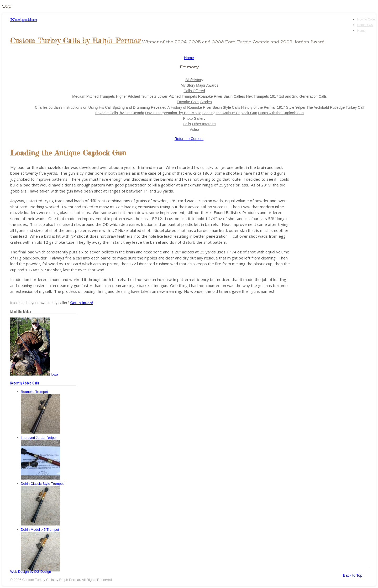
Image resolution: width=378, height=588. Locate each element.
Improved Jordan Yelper (39, 438)
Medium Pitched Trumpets (94, 96)
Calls (187, 124)
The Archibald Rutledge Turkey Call (335, 107)
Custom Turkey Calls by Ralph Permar (76, 40)
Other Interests (204, 124)
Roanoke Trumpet (34, 392)
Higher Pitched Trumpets (136, 96)
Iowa (34, 374)
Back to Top (353, 575)
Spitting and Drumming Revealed (139, 107)
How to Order (367, 19)
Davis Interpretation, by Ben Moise (173, 113)
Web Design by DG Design (31, 572)
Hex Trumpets (257, 96)
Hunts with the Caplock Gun (281, 113)
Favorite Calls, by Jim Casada (120, 113)
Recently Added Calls (25, 383)
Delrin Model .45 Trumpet (40, 530)
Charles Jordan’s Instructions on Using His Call (73, 107)
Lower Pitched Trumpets (177, 96)
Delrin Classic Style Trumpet (42, 484)
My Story (188, 85)
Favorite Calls (188, 102)
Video (194, 129)
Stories (206, 102)
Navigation (24, 20)
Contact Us (365, 25)
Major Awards (207, 85)
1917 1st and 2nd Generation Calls (298, 96)
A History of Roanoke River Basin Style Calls (204, 107)
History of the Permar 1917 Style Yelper (273, 107)
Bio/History (194, 80)
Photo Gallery (194, 118)
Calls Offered (194, 91)
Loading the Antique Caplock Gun (230, 113)
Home (361, 31)
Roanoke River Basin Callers (222, 96)
